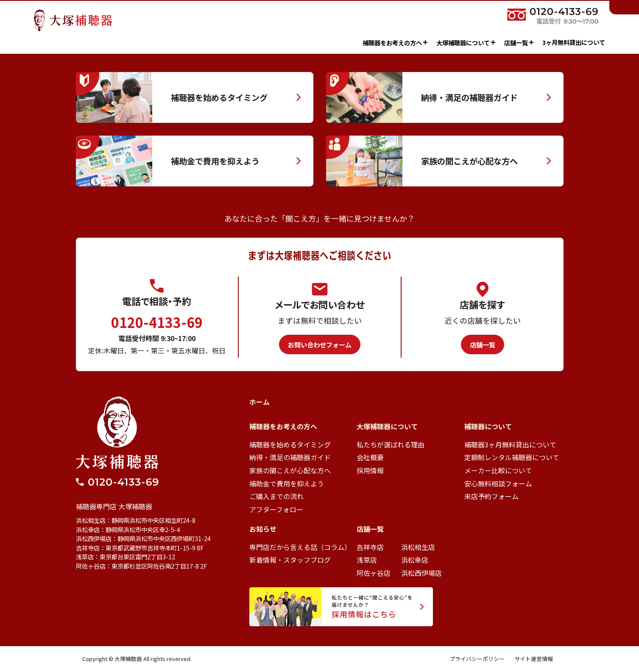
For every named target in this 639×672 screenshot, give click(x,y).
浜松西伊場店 (421, 573)
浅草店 (367, 560)
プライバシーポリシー (477, 659)
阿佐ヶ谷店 (374, 573)
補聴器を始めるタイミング (290, 444)
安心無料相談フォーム (498, 483)
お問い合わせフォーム (320, 344)
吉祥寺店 (370, 547)
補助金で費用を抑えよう (287, 483)
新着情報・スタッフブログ (290, 560)
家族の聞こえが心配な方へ (290, 470)
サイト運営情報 (534, 659)
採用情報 (370, 470)
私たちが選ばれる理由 (391, 444)
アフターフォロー (276, 509)
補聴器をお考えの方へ (366, 42)
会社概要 (370, 457)
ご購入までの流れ (276, 496)
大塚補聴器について (437, 42)
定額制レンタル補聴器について (512, 457)
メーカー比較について (498, 470)
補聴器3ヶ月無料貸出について (510, 444)
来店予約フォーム (491, 496)
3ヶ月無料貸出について (544, 42)
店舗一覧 (490, 42)
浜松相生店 (418, 547)
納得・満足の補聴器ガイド (290, 457)
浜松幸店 (415, 560)
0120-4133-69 (157, 322)
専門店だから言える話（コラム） (300, 547)
